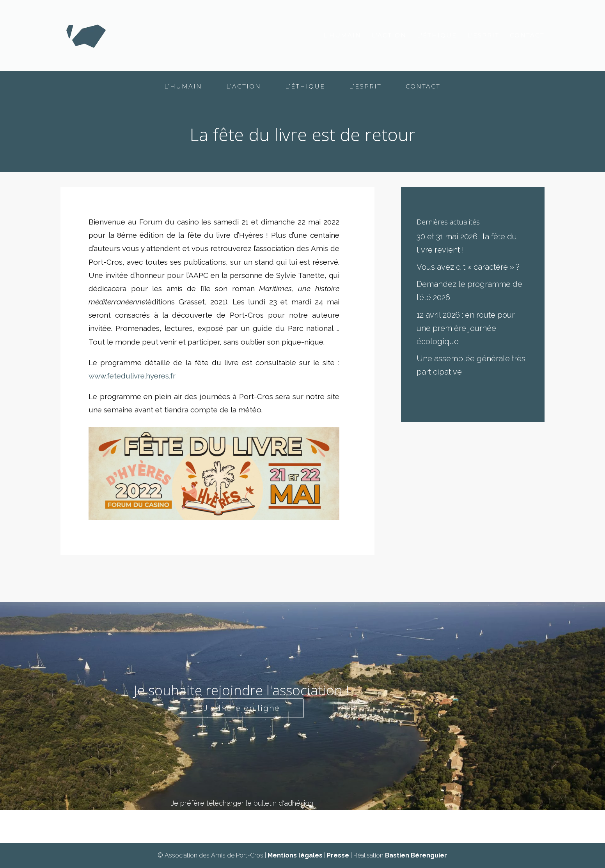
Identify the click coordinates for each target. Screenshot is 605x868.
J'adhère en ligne (242, 708)
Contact (527, 36)
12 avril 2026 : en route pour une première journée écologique (466, 328)
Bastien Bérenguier (416, 855)
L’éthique (437, 36)
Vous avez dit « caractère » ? (468, 267)
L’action (389, 36)
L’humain (342, 36)
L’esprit (483, 36)
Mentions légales (295, 855)
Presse (338, 855)
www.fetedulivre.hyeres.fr (132, 376)
